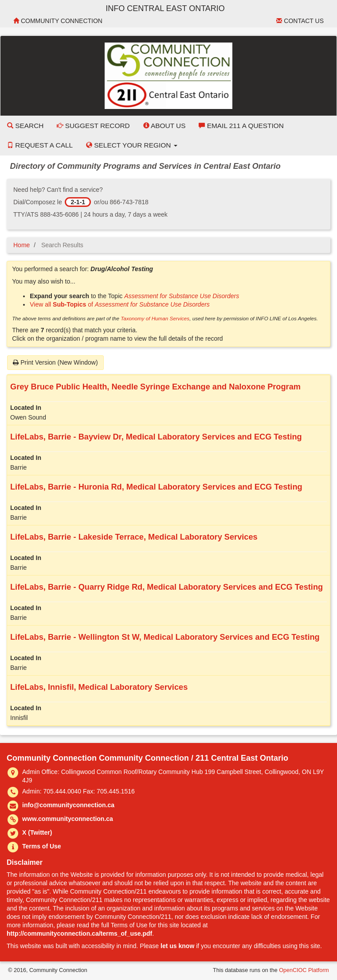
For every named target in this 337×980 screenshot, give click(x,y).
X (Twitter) (37, 832)
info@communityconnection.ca (68, 805)
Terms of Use (42, 846)
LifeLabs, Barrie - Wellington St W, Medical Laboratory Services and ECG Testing (165, 637)
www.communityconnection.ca (68, 819)
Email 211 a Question (241, 126)
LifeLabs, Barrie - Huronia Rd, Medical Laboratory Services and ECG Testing (156, 487)
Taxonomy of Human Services (155, 318)
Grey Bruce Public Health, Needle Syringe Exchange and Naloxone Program (155, 387)
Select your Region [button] (132, 145)
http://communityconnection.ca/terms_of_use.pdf (79, 933)
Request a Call (40, 145)
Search (25, 126)
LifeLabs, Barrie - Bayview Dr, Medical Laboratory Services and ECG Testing (156, 437)
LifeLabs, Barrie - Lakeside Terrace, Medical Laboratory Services (134, 537)
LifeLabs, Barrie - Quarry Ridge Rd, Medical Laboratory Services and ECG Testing (167, 587)
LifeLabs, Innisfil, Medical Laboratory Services (99, 687)
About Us (165, 126)
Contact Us (300, 21)
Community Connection (58, 21)
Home (22, 245)
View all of (120, 304)
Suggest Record (93, 126)
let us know (177, 946)
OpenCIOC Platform (304, 970)
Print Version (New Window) (55, 362)
